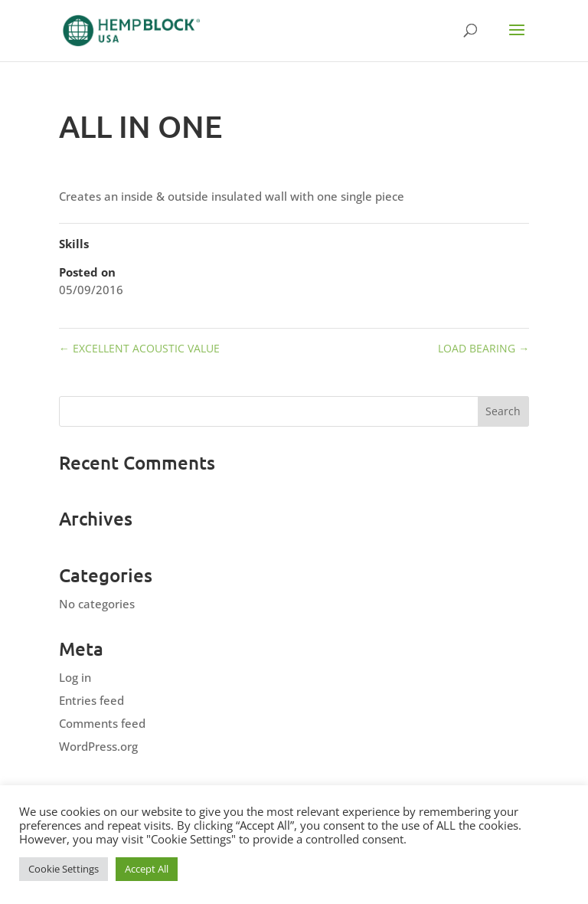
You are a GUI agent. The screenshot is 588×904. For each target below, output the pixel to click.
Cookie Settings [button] (64, 869)
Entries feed (91, 700)
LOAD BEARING (483, 348)
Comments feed (102, 723)
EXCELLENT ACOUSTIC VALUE (139, 348)
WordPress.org (98, 746)
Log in (75, 677)
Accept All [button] (147, 869)
